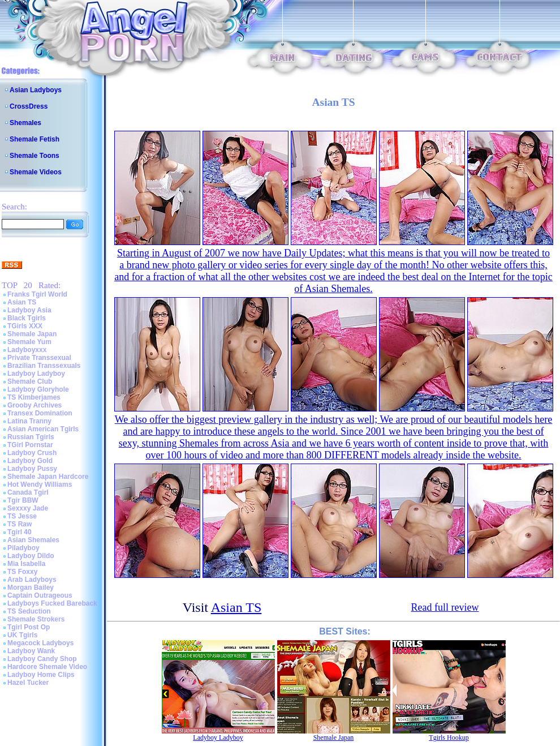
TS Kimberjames (34, 397)
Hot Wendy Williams (40, 485)
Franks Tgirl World (37, 294)
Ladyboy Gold (30, 461)
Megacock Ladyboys (40, 643)
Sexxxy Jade (28, 508)
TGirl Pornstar (30, 445)
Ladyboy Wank (31, 651)
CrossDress (29, 106)
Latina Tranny (29, 421)
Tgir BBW (23, 500)
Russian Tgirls (31, 437)
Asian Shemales (33, 540)
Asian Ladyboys (36, 90)
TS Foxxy (22, 572)
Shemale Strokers (36, 619)
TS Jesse (22, 516)
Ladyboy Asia (29, 310)
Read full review (445, 607)
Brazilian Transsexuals (44, 366)
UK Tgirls (22, 635)
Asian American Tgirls (43, 429)
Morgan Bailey (31, 588)
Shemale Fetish (35, 139)
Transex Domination (40, 413)
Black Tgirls (27, 318)
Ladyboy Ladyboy (36, 374)
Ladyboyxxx (27, 350)
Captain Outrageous (40, 595)
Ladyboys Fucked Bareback (52, 603)
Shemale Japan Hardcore (48, 477)
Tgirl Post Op (29, 627)
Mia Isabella (26, 564)
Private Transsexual (39, 358)
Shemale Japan (32, 334)
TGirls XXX (25, 326)
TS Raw (20, 524)
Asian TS (22, 302)
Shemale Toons (35, 156)
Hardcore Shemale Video (47, 667)
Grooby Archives (35, 405)
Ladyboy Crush (32, 453)
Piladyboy (23, 548)
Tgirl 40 (20, 532)
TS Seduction (29, 611)
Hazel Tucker (28, 683)
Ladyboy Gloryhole (38, 389)
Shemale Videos (36, 172)
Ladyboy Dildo (31, 556)
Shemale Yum (29, 342)
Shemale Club (30, 381)
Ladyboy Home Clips (41, 675)
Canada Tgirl (28, 492)
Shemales (25, 123)
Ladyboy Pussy (32, 469)
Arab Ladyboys (32, 580)
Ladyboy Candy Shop (42, 659)
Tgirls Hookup (449, 738)
